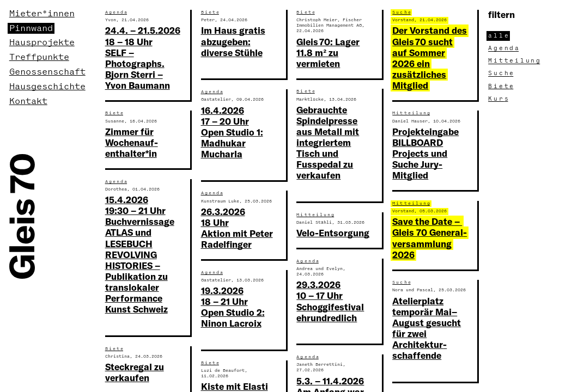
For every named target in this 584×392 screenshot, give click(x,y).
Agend (504, 48)
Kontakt (28, 101)
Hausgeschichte (47, 87)
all (499, 36)
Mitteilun (515, 61)
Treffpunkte (39, 57)
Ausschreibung (338, 316)
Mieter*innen (42, 14)
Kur (499, 99)
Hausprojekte (42, 42)
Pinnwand (31, 28)
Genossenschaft (47, 72)
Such (114, 40)
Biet (502, 87)
